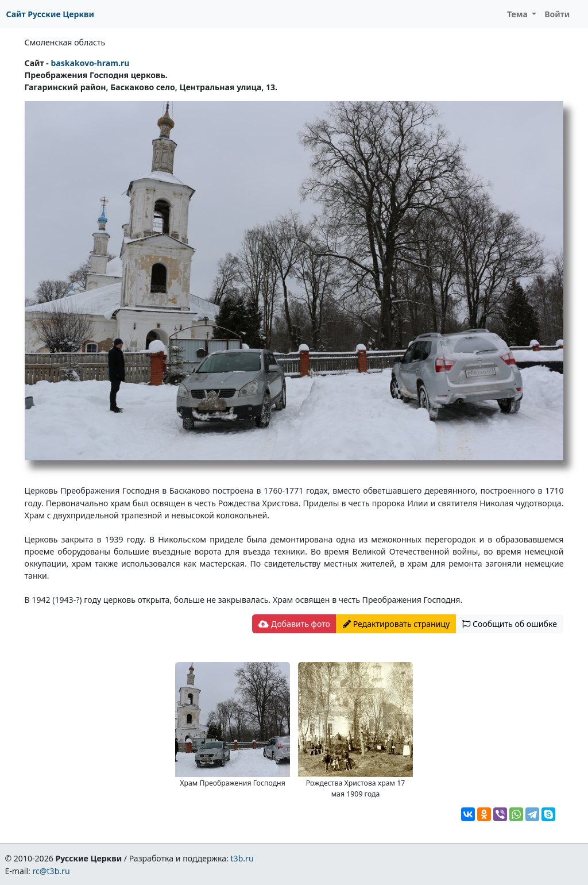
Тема (519, 14)
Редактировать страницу (396, 624)
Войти (557, 14)
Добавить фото (294, 624)
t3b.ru (242, 858)
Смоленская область (65, 42)
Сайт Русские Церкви (50, 14)
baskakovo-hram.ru (90, 63)
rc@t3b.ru (51, 871)
